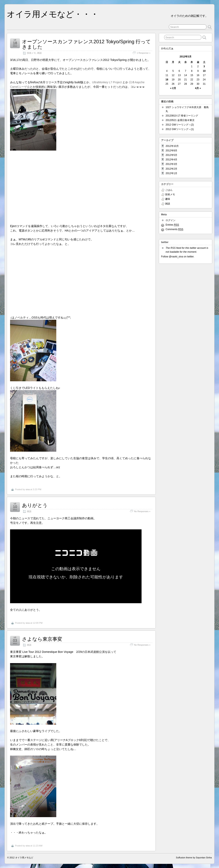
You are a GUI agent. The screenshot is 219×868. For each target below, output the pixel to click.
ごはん (169, 190)
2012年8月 (171, 151)
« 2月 (173, 88)
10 (204, 71)
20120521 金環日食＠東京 (180, 120)
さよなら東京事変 (42, 639)
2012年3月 (171, 164)
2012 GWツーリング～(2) (180, 125)
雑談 (39, 53)
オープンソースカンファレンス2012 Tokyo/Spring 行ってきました (86, 44)
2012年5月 (171, 155)
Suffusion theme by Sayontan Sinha (194, 858)
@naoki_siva (176, 257)
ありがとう (35, 505)
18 (167, 80)
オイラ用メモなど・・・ (53, 14)
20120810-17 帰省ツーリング (182, 116)
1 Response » (144, 53)
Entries (172, 225)
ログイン (171, 220)
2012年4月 (171, 160)
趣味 (168, 199)
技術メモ (31, 53)
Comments (174, 229)
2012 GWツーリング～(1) (180, 129)
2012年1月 (171, 173)
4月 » (198, 88)
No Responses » (142, 511)
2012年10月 (172, 146)
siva (28, 489)
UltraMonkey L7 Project (107, 82)
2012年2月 (171, 169)
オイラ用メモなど (24, 858)
